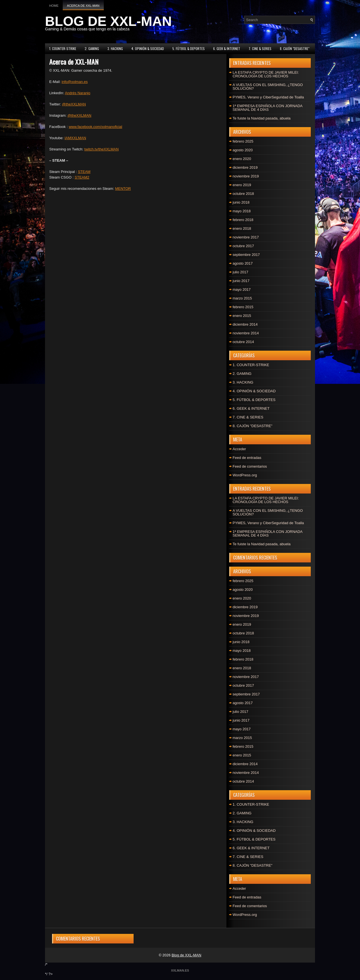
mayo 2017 (242, 290)
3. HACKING (115, 49)
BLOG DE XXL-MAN (108, 21)
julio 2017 (240, 272)
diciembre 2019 (245, 167)
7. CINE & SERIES (260, 49)
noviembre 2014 (246, 333)
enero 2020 (242, 159)
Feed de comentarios (250, 466)
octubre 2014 (243, 342)
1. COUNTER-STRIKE (63, 49)
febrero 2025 (243, 141)
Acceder (239, 449)
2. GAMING (92, 49)
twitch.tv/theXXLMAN (102, 149)
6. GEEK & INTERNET (227, 49)
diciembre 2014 (245, 324)
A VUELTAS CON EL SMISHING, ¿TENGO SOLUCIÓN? (268, 87)
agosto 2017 (243, 263)
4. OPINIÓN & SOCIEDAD (148, 49)
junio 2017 (241, 281)
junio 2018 (241, 202)
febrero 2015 (243, 307)
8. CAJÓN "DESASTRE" (295, 49)
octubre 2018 (243, 194)
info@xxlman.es (75, 82)
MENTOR (123, 189)
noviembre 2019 (246, 176)
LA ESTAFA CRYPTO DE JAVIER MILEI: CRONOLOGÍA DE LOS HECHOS (266, 74)
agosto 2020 (243, 150)
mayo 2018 (242, 211)
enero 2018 (242, 228)
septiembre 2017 (246, 255)
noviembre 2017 (246, 237)
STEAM (84, 172)
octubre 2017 (243, 246)
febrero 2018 (243, 220)
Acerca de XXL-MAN (83, 6)
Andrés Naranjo (78, 93)
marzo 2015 (242, 298)
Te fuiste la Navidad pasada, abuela (262, 118)
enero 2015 (242, 316)
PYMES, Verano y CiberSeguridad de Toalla (268, 97)
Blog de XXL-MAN (186, 955)
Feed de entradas (247, 458)
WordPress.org (245, 475)
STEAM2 (82, 177)
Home (54, 6)
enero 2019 (242, 185)
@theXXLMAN (74, 104)
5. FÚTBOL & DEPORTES (189, 49)
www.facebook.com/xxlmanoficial (95, 127)
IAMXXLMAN (75, 138)
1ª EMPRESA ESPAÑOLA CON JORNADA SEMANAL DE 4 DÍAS (267, 108)
